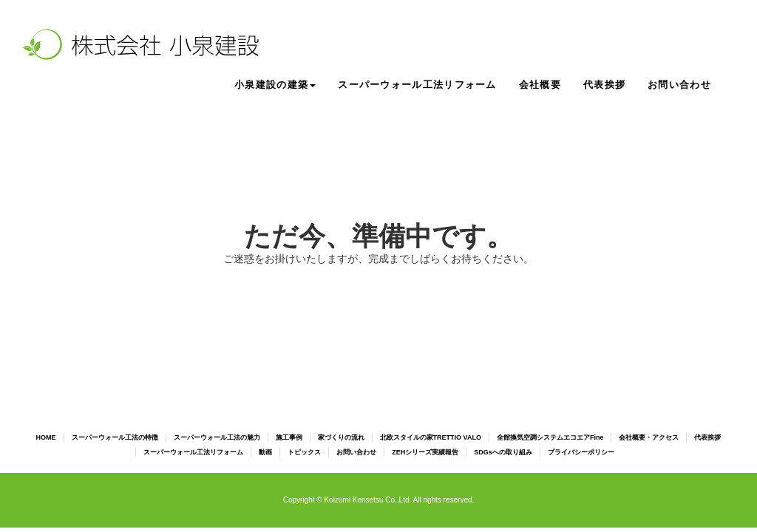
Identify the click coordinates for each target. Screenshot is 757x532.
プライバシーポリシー (581, 452)
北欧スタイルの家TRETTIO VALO (431, 437)
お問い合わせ (679, 85)
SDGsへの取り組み (503, 452)
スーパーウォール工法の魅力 (217, 437)
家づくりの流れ (341, 437)
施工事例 (289, 437)
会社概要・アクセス (649, 437)
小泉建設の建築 (275, 85)
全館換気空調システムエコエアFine (550, 437)
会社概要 (540, 85)
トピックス (304, 452)
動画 (265, 452)
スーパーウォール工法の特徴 (115, 437)
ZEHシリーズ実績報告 (425, 452)
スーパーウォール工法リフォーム (417, 85)
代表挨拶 (604, 85)
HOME (46, 437)
